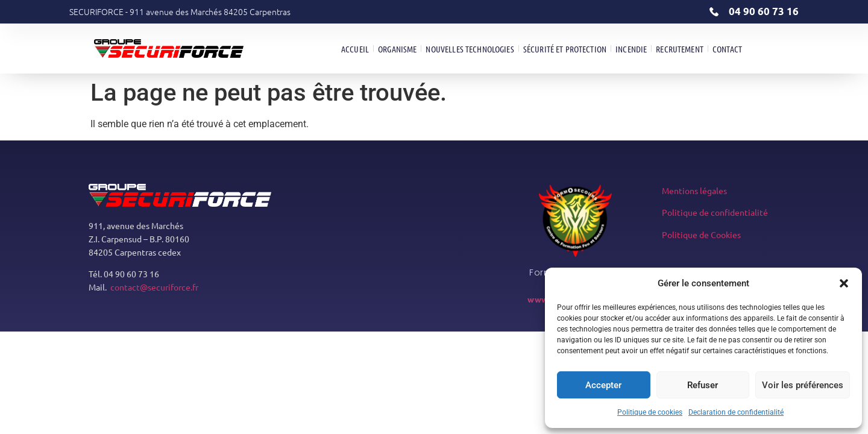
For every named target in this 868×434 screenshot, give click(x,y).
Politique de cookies (650, 412)
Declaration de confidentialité (736, 412)
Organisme (397, 49)
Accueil (355, 49)
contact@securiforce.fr (154, 287)
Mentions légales (694, 190)
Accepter (603, 385)
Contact (727, 49)
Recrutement (680, 49)
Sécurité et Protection (565, 49)
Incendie (631, 49)
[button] (844, 283)
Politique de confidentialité (715, 212)
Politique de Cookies (701, 234)
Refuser (703, 385)
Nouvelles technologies (470, 49)
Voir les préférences (803, 385)
